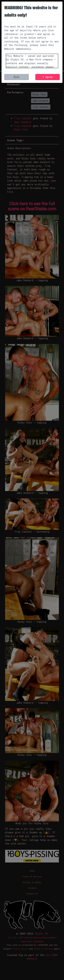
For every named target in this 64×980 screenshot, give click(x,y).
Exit (17, 77)
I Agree (48, 77)
